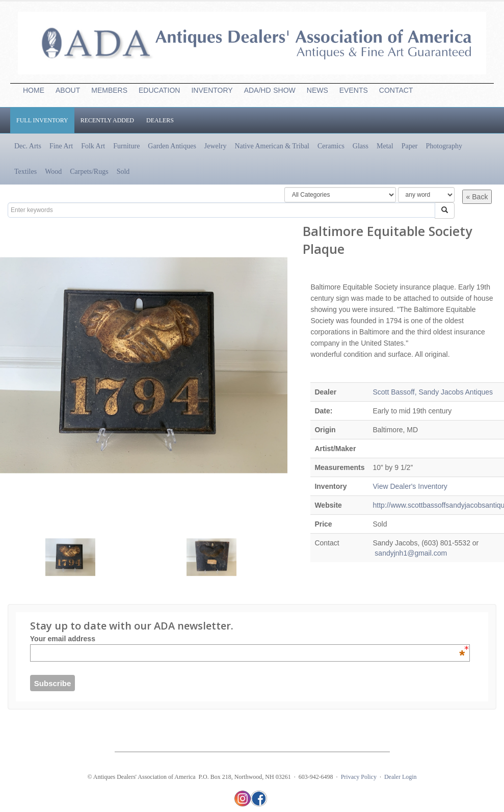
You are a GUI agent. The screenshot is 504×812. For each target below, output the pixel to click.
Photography (444, 146)
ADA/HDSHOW (270, 90)
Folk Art (93, 146)
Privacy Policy (359, 777)
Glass (361, 146)
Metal (385, 146)
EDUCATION (159, 90)
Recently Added (107, 120)
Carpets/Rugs (89, 172)
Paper (410, 146)
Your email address (247, 639)
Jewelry (216, 146)
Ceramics (331, 146)
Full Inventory (42, 120)
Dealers (160, 120)
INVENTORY (212, 90)
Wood (53, 172)
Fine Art (61, 146)
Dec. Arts (28, 146)
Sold (123, 172)
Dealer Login (401, 777)
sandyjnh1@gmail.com (410, 553)
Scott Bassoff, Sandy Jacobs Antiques (433, 392)
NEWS (317, 90)
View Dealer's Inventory (410, 486)
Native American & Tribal (272, 146)
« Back (477, 197)
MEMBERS (109, 90)
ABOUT (68, 90)
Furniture (126, 146)
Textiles (25, 172)
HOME (34, 90)
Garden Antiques (172, 146)
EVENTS (354, 90)
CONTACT (396, 90)
